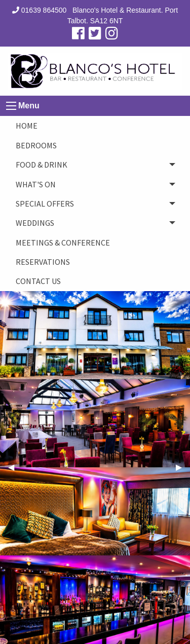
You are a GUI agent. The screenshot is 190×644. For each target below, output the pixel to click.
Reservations (43, 262)
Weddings (35, 223)
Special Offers (45, 204)
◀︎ (15, 467)
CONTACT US (38, 281)
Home (27, 126)
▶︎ (183, 467)
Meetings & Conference (63, 243)
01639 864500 (39, 10)
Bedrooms (36, 145)
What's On (36, 184)
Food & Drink (42, 165)
